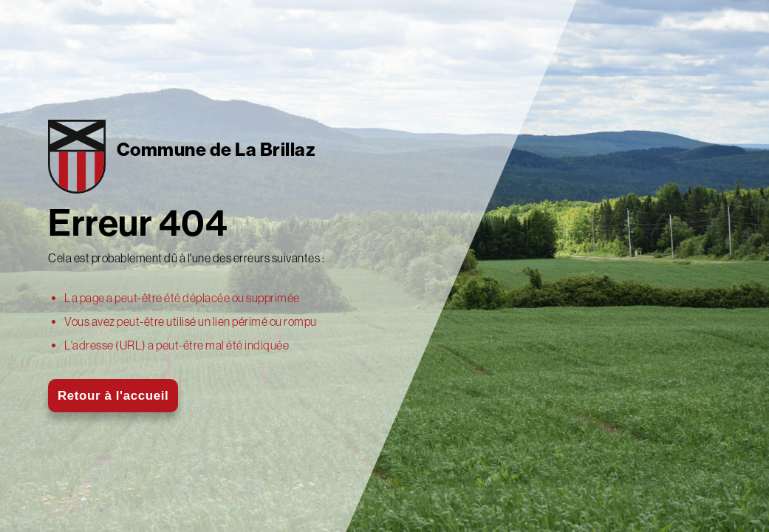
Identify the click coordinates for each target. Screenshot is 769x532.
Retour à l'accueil (113, 396)
